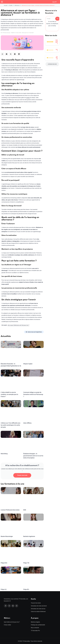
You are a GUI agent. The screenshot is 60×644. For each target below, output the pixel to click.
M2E (25, 510)
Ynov (57, 50)
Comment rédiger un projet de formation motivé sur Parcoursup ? (33, 394)
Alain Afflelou (27, 423)
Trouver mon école (22, 475)
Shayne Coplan (28, 364)
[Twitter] (9, 606)
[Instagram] (17, 606)
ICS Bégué (57, 58)
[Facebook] (6, 606)
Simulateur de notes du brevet (39, 606)
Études (11, 5)
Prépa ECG (4, 563)
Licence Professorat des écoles (10, 510)
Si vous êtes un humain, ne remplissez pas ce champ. (52, 24)
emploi (28, 98)
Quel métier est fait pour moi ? (12, 622)
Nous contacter (35, 628)
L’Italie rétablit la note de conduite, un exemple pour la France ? (9, 394)
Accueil (6, 5)
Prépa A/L (4, 589)
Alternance (17, 5)
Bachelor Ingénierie (29, 536)
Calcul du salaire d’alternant (38, 612)
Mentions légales (35, 622)
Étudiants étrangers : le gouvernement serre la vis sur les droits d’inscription (33, 456)
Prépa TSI (26, 563)
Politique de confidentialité (38, 625)
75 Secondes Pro (35, 631)
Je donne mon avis (52, 64)
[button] (2, 54)
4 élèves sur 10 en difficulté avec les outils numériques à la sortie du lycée (10, 425)
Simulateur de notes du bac (38, 609)
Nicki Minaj (4, 454)
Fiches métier (7, 625)
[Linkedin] (13, 606)
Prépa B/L (26, 589)
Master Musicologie (7, 536)
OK (57, 19)
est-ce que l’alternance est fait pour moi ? (18, 325)
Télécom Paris (57, 42)
